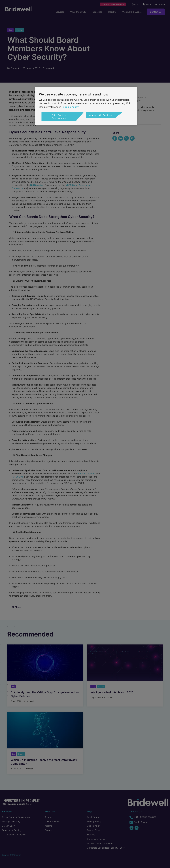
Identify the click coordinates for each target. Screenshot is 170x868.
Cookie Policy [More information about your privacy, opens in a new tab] (71, 107)
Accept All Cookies (101, 115)
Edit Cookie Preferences (59, 117)
